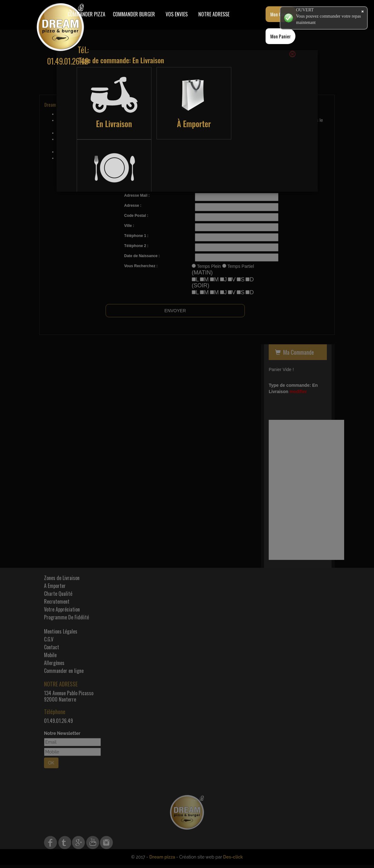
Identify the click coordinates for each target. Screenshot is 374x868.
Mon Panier (280, 36)
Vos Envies (177, 14)
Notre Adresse (214, 14)
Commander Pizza (86, 14)
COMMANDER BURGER (134, 14)
